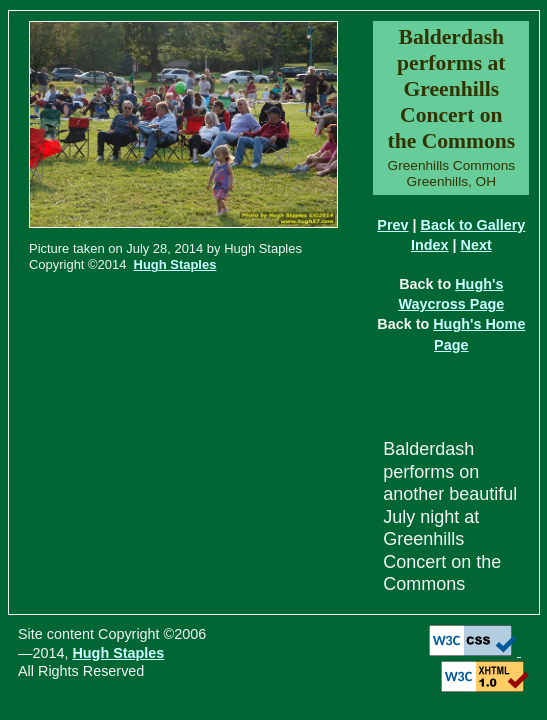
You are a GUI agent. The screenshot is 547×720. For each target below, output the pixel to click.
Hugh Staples (175, 264)
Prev (392, 225)
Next (476, 245)
